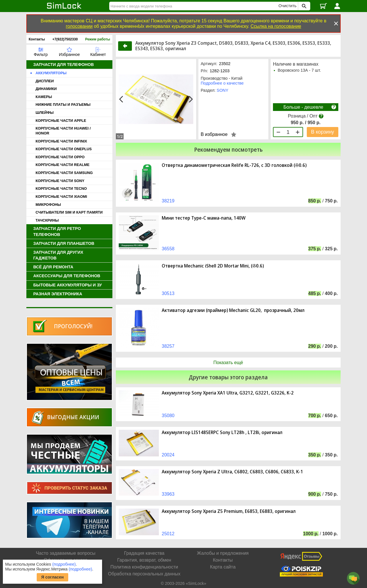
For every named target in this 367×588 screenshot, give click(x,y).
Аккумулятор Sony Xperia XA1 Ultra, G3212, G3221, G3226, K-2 (228, 393)
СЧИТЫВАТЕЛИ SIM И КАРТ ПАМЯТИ (69, 212)
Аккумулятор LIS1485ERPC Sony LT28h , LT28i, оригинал (222, 432)
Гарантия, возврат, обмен (144, 560)
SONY (223, 90)
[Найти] (195, 6)
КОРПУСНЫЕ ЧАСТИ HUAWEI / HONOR (63, 131)
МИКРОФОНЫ (48, 205)
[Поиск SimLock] (303, 6)
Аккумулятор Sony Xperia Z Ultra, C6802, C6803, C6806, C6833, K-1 (232, 472)
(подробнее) (64, 564)
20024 (168, 455)
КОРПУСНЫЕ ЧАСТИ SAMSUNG (64, 173)
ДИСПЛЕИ (45, 81)
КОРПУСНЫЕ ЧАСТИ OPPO (60, 157)
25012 (168, 534)
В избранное (214, 134)
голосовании (79, 26)
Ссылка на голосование (276, 26)
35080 (168, 416)
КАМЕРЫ (44, 97)
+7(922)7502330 (65, 39)
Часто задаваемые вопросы (66, 553)
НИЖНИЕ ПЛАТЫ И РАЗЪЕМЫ (63, 104)
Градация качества (144, 553)
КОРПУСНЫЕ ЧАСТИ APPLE (61, 121)
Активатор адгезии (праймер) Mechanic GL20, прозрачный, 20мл (233, 310)
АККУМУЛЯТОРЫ (51, 73)
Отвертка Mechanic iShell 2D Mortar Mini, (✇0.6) (213, 266)
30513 (168, 293)
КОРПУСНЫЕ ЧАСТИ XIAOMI (61, 197)
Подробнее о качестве (222, 83)
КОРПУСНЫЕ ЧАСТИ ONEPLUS (64, 149)
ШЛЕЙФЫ (45, 113)
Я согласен (53, 577)
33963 (168, 494)
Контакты (37, 39)
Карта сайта (223, 567)
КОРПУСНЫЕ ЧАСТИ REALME (63, 165)
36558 (168, 249)
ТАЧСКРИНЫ (47, 220)
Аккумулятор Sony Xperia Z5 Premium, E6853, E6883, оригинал (229, 511)
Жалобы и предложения (223, 553)
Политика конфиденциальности (144, 567)
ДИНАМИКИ (46, 89)
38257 (168, 346)
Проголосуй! (73, 326)
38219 (168, 201)
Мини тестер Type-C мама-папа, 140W (204, 218)
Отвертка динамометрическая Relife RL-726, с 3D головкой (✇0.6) (234, 165)
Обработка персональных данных (144, 574)
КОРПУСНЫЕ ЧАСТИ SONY (60, 181)
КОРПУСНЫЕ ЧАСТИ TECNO (61, 188)
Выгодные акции (73, 417)
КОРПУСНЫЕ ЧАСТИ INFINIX (61, 141)
